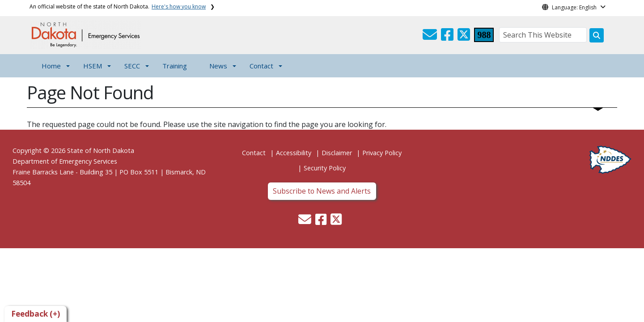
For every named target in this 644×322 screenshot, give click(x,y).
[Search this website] (597, 35)
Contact (254, 153)
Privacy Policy (382, 153)
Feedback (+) (36, 314)
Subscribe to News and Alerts (322, 191)
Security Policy (325, 168)
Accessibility (294, 153)
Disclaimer (337, 153)
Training (175, 66)
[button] (431, 37)
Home (51, 66)
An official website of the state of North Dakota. (118, 6)
